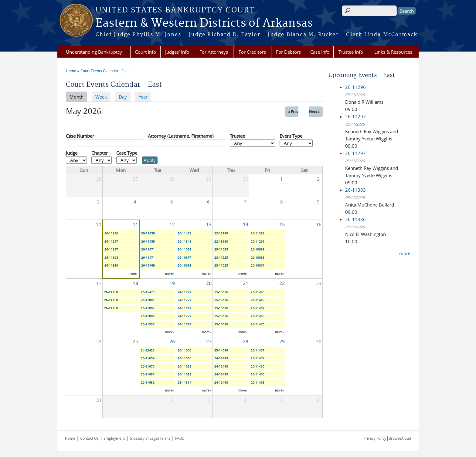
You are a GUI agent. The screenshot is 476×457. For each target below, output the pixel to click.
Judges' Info (177, 52)
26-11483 (184, 233)
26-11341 (184, 242)
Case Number (80, 136)
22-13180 (221, 233)
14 (246, 224)
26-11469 (148, 265)
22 (282, 283)
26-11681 (148, 374)
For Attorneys (214, 52)
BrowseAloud (400, 438)
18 (135, 283)
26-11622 (184, 374)
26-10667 (258, 265)
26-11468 (258, 383)
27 (209, 341)
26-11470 (148, 292)
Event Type (291, 136)
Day (123, 97)
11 (135, 225)
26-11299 (258, 242)
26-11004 (148, 308)
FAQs (180, 438)
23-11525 (221, 249)
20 (209, 283)
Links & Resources (393, 52)
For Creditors (252, 52)
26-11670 (148, 366)
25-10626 (221, 292)
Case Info (320, 52)
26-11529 (184, 249)
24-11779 (184, 292)
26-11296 (111, 233)
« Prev (293, 112)
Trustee (237, 136)
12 (172, 224)
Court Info (146, 52)
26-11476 (258, 324)
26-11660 (184, 350)
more (132, 274)
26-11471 (148, 249)
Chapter (100, 153)
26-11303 (111, 258)
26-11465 (258, 366)
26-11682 (148, 383)
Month (78, 96)
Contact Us (89, 438)
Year (143, 97)
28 (246, 341)
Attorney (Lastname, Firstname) (181, 136)
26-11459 (148, 233)
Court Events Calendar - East (105, 71)
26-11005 (148, 300)
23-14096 (221, 350)
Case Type (127, 153)
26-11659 (148, 358)
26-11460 (258, 292)
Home (71, 71)
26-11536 (148, 324)
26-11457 (258, 350)
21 (246, 283)
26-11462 (258, 308)
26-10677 (184, 258)
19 (172, 283)
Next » (314, 112)
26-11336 (111, 265)
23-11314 (184, 383)
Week (101, 97)
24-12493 (221, 358)
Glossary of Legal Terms (150, 438)
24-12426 (148, 350)
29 (282, 341)
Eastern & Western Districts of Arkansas (204, 23)
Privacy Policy (375, 438)
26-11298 (258, 233)
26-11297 (111, 242)
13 (209, 224)
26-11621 (184, 366)
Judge (72, 153)
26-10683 (184, 265)
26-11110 (111, 292)
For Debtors (288, 52)
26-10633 (258, 249)
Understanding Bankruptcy (94, 52)
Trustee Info (351, 52)
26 (172, 341)
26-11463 (258, 316)
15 (282, 224)
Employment (114, 438)
